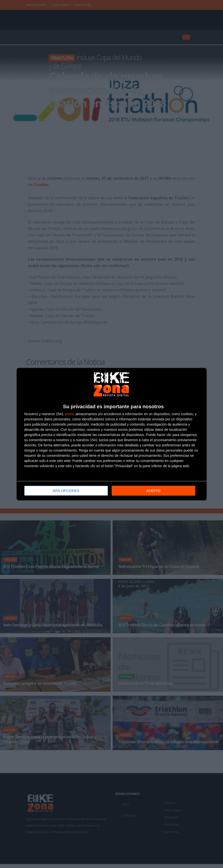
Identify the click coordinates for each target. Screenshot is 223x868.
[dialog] (112, 434)
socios (70, 414)
